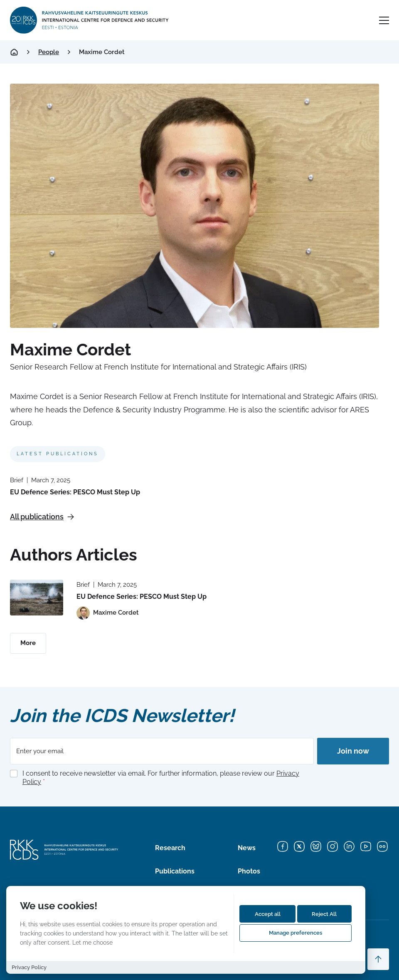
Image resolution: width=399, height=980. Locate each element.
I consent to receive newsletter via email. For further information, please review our (161, 778)
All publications (42, 517)
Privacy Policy (29, 967)
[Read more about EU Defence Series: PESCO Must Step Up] (37, 597)
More (28, 643)
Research (170, 848)
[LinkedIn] (349, 846)
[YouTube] (366, 846)
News (247, 848)
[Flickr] (382, 846)
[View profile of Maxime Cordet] (108, 613)
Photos (249, 871)
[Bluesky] (316, 846)
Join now (353, 751)
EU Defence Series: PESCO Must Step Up (75, 492)
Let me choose (92, 942)
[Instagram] (332, 846)
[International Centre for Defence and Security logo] (90, 20)
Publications (175, 871)
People (49, 52)
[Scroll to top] (378, 959)
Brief (17, 480)
